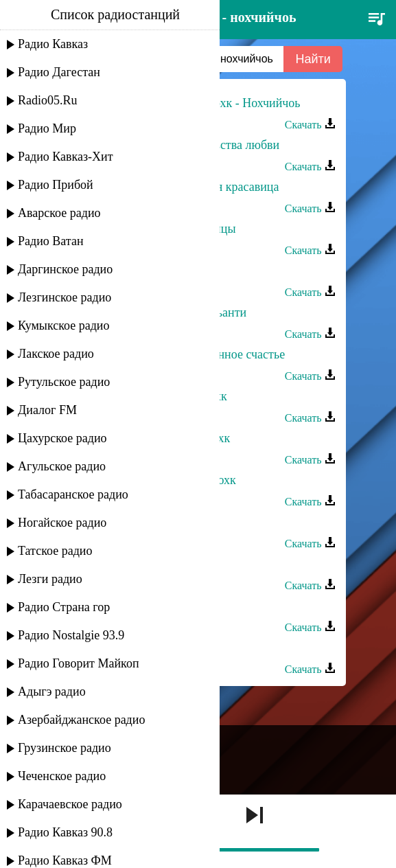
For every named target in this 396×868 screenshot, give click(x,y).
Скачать (310, 125)
